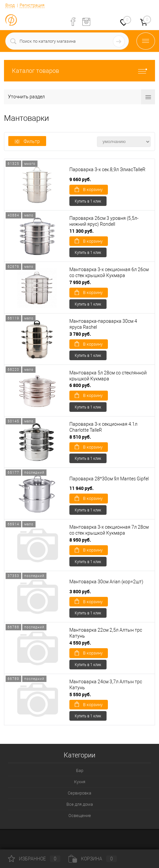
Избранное (34, 859)
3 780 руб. (80, 334)
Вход (10, 5)
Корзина (93, 859)
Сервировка (79, 793)
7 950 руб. (80, 282)
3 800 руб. (80, 591)
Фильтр (27, 141)
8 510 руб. (80, 437)
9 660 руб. (80, 179)
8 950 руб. (80, 540)
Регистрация (32, 5)
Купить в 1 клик (88, 201)
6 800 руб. (80, 385)
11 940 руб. (81, 488)
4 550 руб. (80, 643)
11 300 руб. (81, 231)
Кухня (80, 782)
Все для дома (80, 804)
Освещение (80, 816)
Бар (80, 771)
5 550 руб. (80, 694)
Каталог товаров (79, 71)
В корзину (89, 189)
